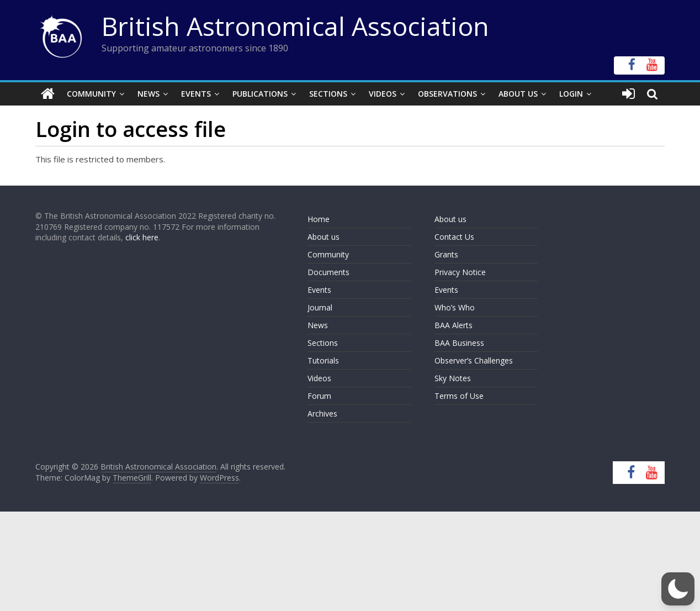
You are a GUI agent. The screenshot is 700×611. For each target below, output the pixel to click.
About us (324, 237)
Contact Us (454, 237)
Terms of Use (459, 396)
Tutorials (323, 360)
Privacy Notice (460, 272)
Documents (328, 272)
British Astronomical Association (295, 26)
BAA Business (459, 343)
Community (91, 94)
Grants (446, 254)
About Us (518, 94)
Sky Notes (453, 378)
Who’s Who (455, 307)
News (149, 94)
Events (196, 94)
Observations (447, 94)
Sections (328, 94)
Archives (322, 414)
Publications (260, 94)
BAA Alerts (454, 325)
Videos (383, 94)
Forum (319, 396)
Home (319, 219)
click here (142, 237)
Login (571, 94)
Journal (320, 307)
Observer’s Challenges (474, 360)
